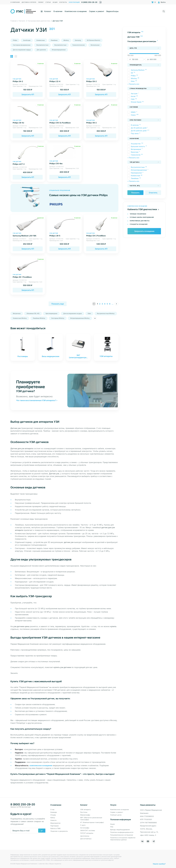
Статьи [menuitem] (48, 2)
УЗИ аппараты (85, 810)
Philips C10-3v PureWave (64, 122)
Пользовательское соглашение (122, 835)
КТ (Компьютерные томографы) (92, 822)
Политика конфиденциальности (122, 832)
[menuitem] (144, 32)
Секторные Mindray (58, 318)
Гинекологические (79, 45)
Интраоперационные (59, 50)
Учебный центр (116, 815)
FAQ (112, 827)
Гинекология (136, 155)
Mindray (66, 40)
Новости (53, 820)
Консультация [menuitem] (74, 2)
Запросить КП (28, 94)
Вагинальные (95, 45)
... (113, 304)
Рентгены (84, 812)
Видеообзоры (112, 11)
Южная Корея (136, 102)
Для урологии (41, 50)
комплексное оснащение (41, 765)
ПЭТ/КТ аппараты (87, 833)
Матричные (17, 313)
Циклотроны (85, 836)
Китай (133, 96)
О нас (52, 810)
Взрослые (135, 152)
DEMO (133, 112)
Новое (133, 115)
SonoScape (27, 40)
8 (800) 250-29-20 (89, 2)
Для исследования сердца (22, 50)
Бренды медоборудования (120, 830)
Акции (113, 824)
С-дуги (83, 825)
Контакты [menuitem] (63, 2)
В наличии (58, 11)
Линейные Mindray (39, 318)
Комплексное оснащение (76, 11)
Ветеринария (136, 149)
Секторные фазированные (22, 45)
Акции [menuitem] (55, 2)
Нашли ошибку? (159, 863)
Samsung (78, 40)
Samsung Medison (138, 70)
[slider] (128, 53)
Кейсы (53, 818)
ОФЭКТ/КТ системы (88, 830)
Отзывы (53, 815)
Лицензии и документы (59, 831)
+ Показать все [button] (133, 84)
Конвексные (41, 40)
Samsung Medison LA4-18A (28, 235)
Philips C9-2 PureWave (101, 235)
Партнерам (54, 826)
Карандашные (136, 173)
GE (132, 73)
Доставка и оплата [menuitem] (29, 2)
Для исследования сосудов (73, 313)
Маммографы (85, 815)
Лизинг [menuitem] (41, 2)
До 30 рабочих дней (139, 128)
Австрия (134, 94)
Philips (15, 40)
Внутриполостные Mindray (106, 313)
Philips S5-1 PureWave (28, 276)
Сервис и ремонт (97, 11)
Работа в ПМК (56, 828)
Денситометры (86, 839)
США (133, 99)
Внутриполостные (42, 45)
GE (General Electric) (93, 40)
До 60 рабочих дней (139, 131)
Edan (89, 313)
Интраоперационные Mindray (80, 318)
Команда (54, 812)
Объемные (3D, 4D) (33, 313)
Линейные (54, 40)
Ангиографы (85, 828)
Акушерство (136, 144)
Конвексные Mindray (20, 318)
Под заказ (135, 133)
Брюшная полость (138, 146)
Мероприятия (55, 823)
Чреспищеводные (51, 313)
